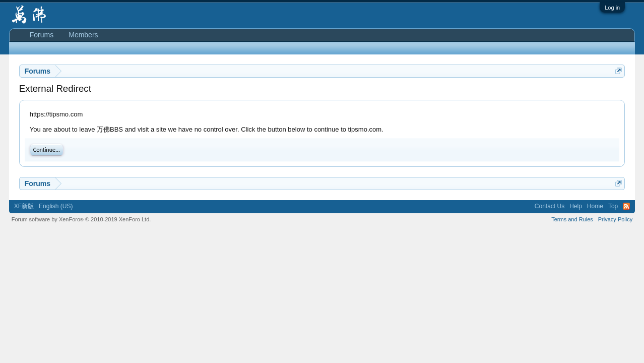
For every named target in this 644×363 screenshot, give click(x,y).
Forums (42, 35)
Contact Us (550, 206)
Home (595, 206)
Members (83, 35)
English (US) (56, 206)
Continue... (47, 150)
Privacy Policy (615, 219)
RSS (626, 206)
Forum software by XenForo (81, 219)
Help (576, 206)
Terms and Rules (572, 219)
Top (613, 206)
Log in (612, 8)
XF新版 (24, 206)
